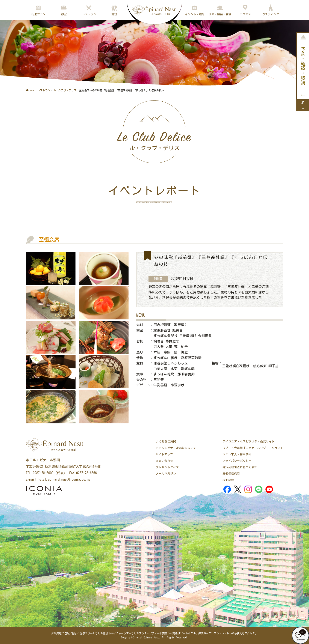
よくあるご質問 (166, 442)
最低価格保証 (231, 474)
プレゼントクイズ (167, 467)
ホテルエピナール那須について (176, 448)
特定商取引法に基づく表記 (240, 467)
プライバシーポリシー (237, 461)
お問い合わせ (164, 461)
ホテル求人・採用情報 (237, 454)
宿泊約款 (228, 480)
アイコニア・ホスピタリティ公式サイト (249, 442)
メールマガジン (166, 474)
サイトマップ (164, 454)
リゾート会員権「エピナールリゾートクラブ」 (253, 448)
